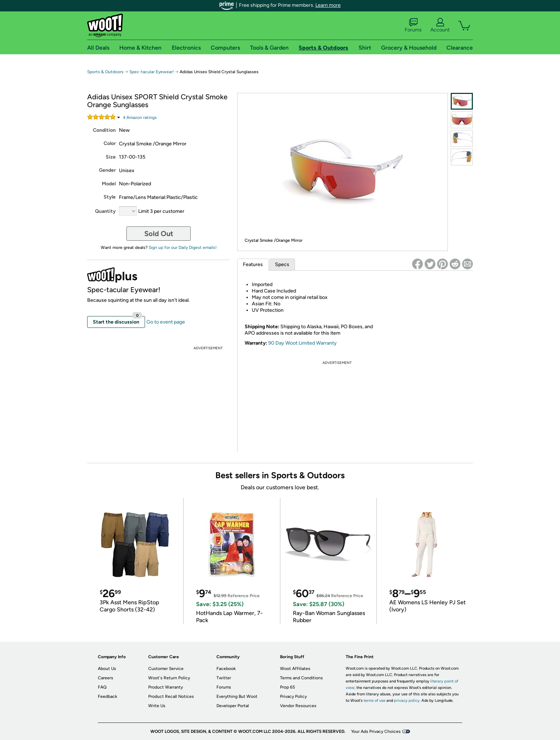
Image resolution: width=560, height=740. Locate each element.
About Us (107, 669)
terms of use (374, 701)
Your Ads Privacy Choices (376, 731)
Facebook (226, 669)
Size (111, 157)
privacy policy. (407, 701)
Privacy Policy (293, 696)
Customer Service (166, 669)
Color (110, 143)
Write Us (157, 706)
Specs (282, 264)
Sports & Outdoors (105, 72)
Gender (107, 170)
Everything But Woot (237, 696)
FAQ (102, 687)
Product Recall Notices (171, 696)
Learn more (328, 5)
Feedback (107, 696)
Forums (413, 25)
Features (253, 264)
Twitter (224, 678)
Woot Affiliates (295, 669)
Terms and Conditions (301, 678)
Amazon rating (140, 117)
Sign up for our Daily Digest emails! (183, 247)
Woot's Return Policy (169, 678)
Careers (106, 678)
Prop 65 (287, 687)
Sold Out (159, 234)
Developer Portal (233, 706)
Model (109, 184)
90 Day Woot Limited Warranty (302, 343)
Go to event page (166, 322)
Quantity (105, 211)
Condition (104, 130)
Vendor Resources (298, 706)
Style (110, 197)
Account (440, 25)
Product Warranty (166, 687)
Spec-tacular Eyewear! (152, 72)
